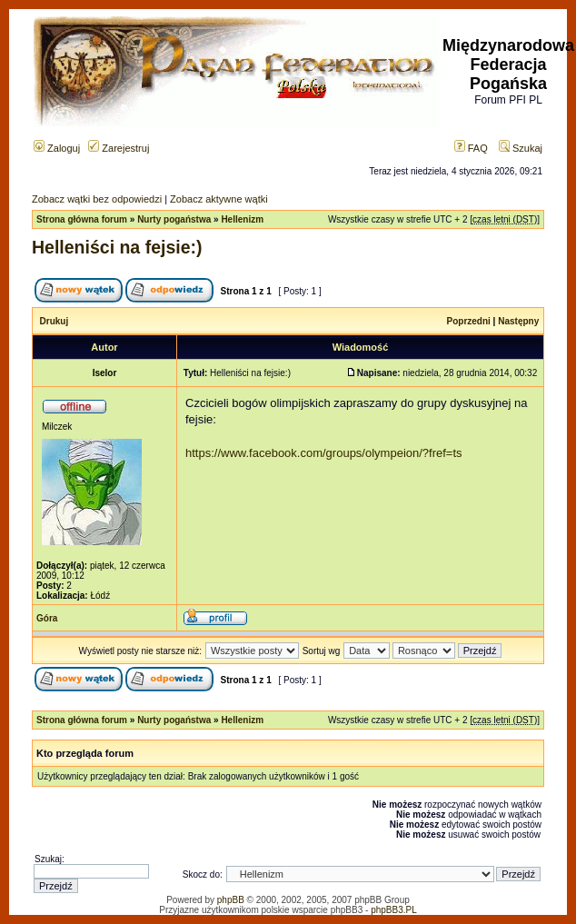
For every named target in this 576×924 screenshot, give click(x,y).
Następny (518, 321)
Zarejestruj (119, 148)
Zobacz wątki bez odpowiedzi (97, 199)
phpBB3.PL (394, 910)
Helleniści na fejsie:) (117, 247)
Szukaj (521, 148)
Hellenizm (242, 219)
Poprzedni (469, 321)
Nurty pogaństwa (174, 219)
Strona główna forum (82, 219)
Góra (47, 618)
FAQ (471, 148)
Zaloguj (57, 148)
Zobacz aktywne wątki (219, 199)
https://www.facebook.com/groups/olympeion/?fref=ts (324, 453)
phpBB (231, 900)
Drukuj (55, 321)
